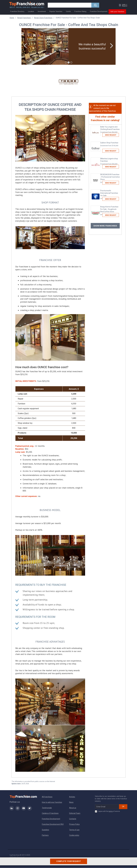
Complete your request (69, 864)
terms (111, 811)
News (71, 802)
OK (123, 807)
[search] (70, 6)
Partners (45, 835)
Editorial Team (75, 813)
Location (31, 12)
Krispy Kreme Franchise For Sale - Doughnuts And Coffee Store (110, 211)
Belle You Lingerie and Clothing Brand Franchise (110, 130)
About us (73, 808)
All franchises (47, 797)
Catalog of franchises (50, 813)
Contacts (73, 819)
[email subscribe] (107, 807)
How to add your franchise (52, 802)
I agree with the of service (107, 812)
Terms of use (74, 830)
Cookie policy (74, 835)
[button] (122, 6)
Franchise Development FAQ (53, 824)
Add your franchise (117, 12)
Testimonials (47, 808)
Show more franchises (105, 226)
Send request (111, 135)
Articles (72, 797)
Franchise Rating (80, 12)
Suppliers (45, 830)
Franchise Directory (17, 12)
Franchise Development (99, 12)
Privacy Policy (74, 824)
